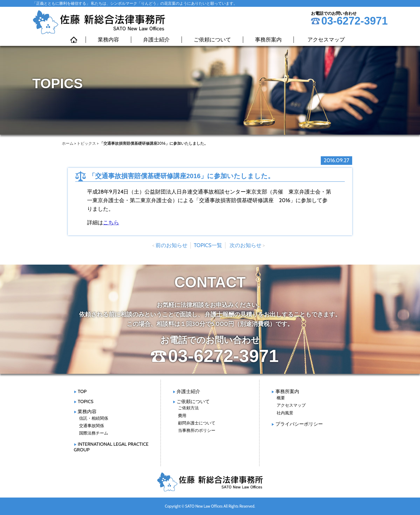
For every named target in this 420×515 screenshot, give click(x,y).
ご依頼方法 (188, 408)
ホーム (68, 143)
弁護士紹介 (156, 40)
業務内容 (108, 40)
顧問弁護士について (197, 423)
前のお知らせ (171, 245)
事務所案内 (268, 40)
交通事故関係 (92, 426)
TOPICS (85, 401)
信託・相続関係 (94, 418)
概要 (281, 398)
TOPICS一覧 (208, 245)
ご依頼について (212, 40)
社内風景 (285, 413)
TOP (82, 391)
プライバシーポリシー (299, 424)
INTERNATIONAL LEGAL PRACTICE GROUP (111, 447)
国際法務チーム (94, 433)
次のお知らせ (246, 245)
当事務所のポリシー (197, 430)
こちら (111, 223)
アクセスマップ (326, 40)
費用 (182, 416)
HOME (74, 40)
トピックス (86, 143)
